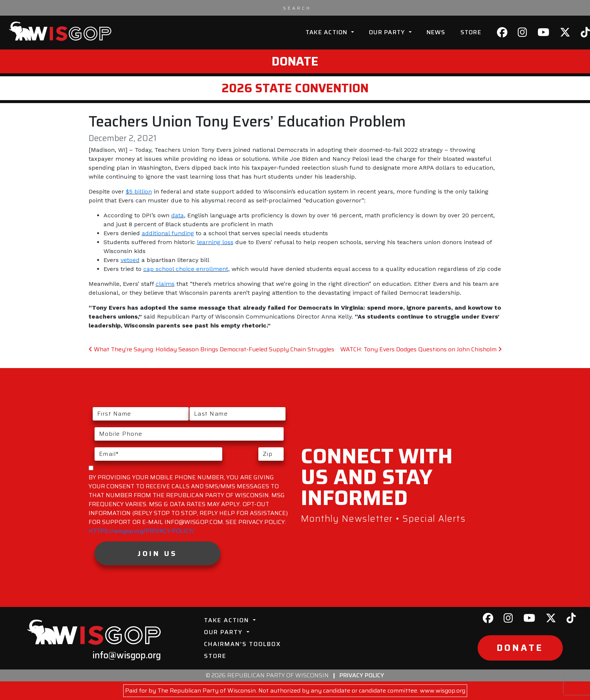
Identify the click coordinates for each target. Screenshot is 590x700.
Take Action (328, 32)
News (436, 32)
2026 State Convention (295, 88)
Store (471, 32)
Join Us (157, 553)
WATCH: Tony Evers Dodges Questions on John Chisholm (421, 349)
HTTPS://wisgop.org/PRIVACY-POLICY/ (141, 531)
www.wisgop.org (443, 691)
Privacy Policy (362, 675)
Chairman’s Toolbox (243, 644)
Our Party (388, 32)
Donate (295, 61)
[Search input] (297, 8)
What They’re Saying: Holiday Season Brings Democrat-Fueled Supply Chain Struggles (211, 349)
